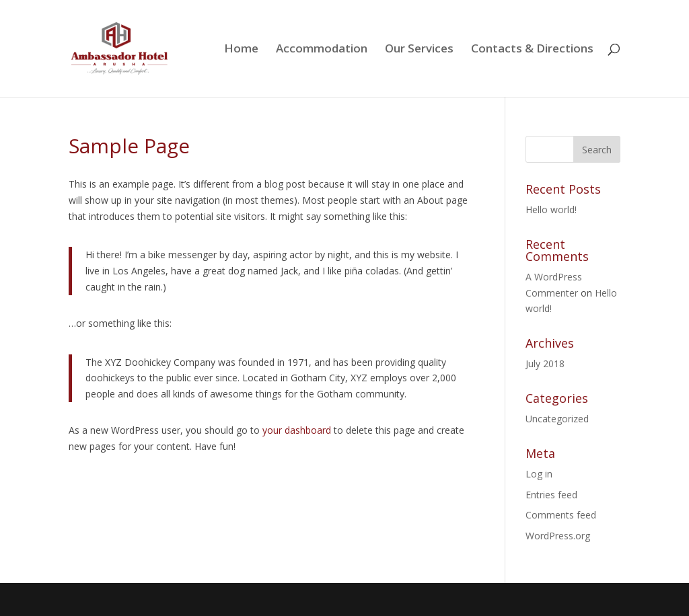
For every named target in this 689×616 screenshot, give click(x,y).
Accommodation (322, 50)
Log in (539, 474)
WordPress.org (558, 536)
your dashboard (297, 430)
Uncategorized (557, 419)
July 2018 (545, 363)
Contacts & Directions (532, 50)
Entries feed (551, 495)
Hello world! (551, 209)
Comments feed (561, 515)
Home (241, 50)
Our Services (419, 50)
